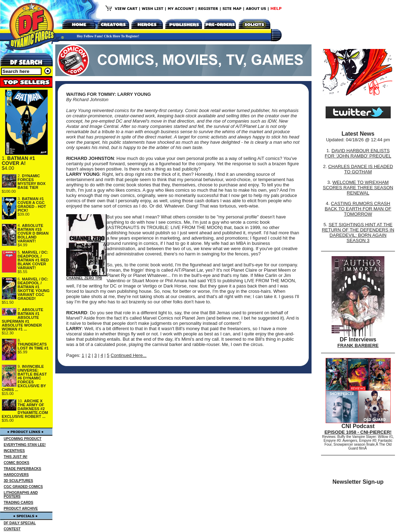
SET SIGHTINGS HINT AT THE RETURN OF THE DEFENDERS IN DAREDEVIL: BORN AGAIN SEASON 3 (358, 233)
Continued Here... (128, 355)
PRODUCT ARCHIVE (21, 509)
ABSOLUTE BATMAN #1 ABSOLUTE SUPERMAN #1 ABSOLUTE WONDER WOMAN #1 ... (23, 319)
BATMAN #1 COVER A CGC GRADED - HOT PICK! (32, 205)
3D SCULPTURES (18, 481)
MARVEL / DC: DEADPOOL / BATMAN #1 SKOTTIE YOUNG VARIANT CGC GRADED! (34, 289)
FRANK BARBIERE (358, 345)
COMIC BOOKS (17, 463)
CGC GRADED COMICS (23, 487)
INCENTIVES (14, 451)
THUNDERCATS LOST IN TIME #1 (33, 346)
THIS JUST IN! (16, 457)
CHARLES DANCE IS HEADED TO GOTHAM (360, 169)
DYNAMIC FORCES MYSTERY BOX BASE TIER (32, 182)
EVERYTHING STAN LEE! (25, 445)
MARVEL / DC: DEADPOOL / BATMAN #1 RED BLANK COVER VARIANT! (33, 260)
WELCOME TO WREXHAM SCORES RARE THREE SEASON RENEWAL (358, 188)
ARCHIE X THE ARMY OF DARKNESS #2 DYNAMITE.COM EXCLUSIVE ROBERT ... (25, 409)
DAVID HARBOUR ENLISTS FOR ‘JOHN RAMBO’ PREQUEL (358, 153)
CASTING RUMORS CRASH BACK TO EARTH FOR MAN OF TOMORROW (358, 209)
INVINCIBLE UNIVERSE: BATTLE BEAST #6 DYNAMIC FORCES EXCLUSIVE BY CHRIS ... (24, 378)
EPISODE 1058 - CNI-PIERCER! (358, 432)
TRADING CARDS (19, 503)
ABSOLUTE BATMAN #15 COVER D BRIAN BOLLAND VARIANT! (33, 233)
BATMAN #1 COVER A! (18, 161)
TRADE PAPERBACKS (23, 469)
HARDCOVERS (16, 475)
